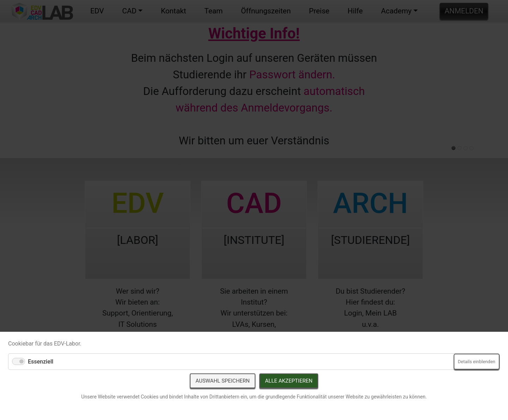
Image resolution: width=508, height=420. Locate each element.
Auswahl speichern (222, 381)
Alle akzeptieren (289, 381)
